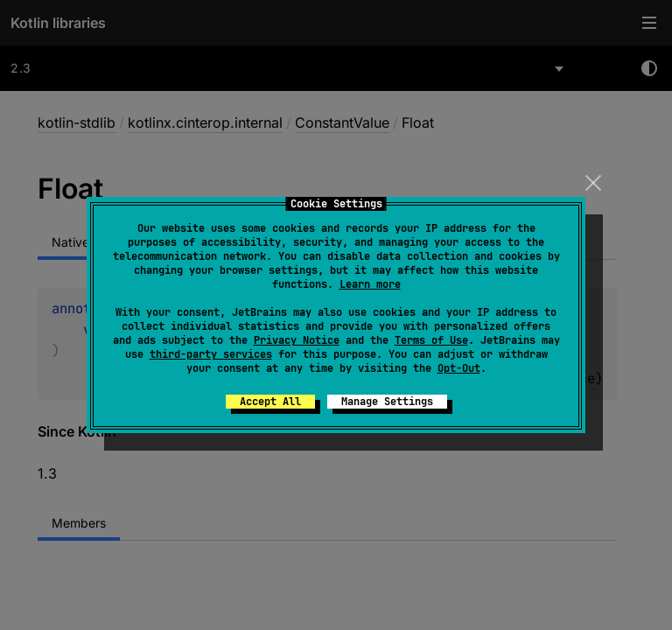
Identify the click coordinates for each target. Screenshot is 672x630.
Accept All (270, 402)
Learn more (370, 284)
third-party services (211, 354)
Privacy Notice (297, 340)
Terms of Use (431, 340)
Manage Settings (387, 402)
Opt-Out (459, 368)
